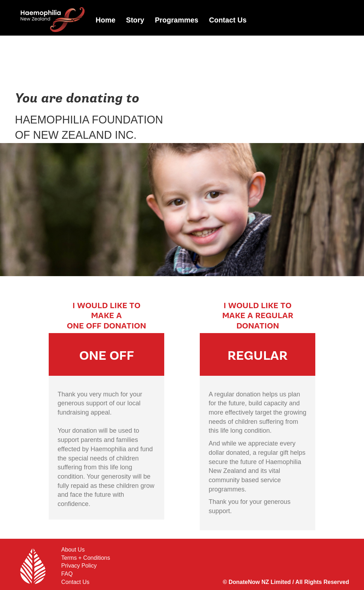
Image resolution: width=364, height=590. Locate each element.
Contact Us (228, 20)
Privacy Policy (79, 566)
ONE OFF (107, 356)
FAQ (67, 574)
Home (106, 20)
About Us (73, 550)
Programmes (177, 20)
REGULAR (258, 356)
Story (135, 20)
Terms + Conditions (85, 558)
